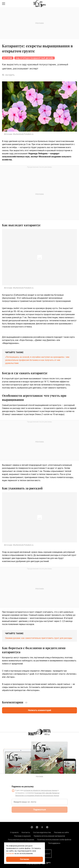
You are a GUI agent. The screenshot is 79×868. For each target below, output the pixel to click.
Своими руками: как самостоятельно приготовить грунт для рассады (39, 638)
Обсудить (8, 75)
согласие (10, 853)
